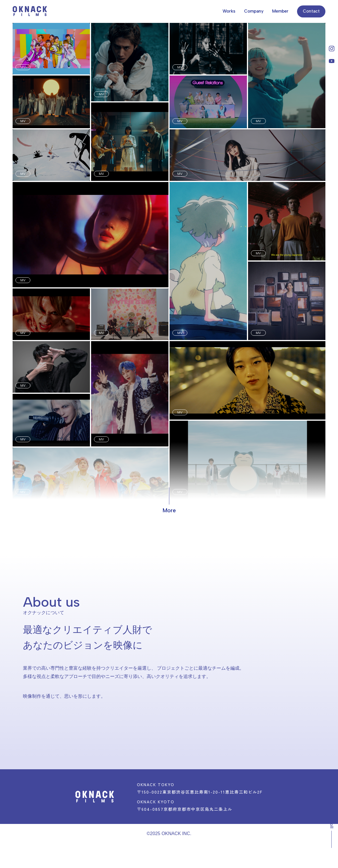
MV (23, 67)
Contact (311, 11)
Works (229, 11)
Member (280, 11)
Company (254, 11)
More (169, 510)
